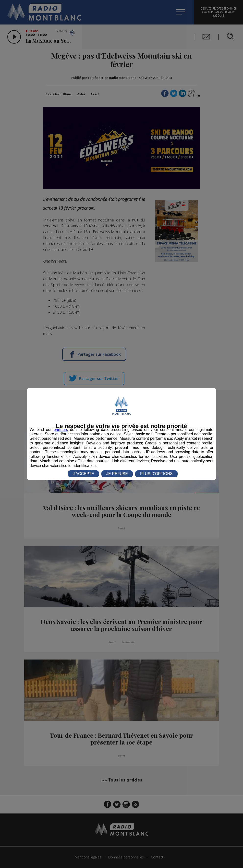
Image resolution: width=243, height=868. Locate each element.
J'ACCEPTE (83, 474)
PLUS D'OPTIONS (156, 474)
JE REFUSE (117, 474)
